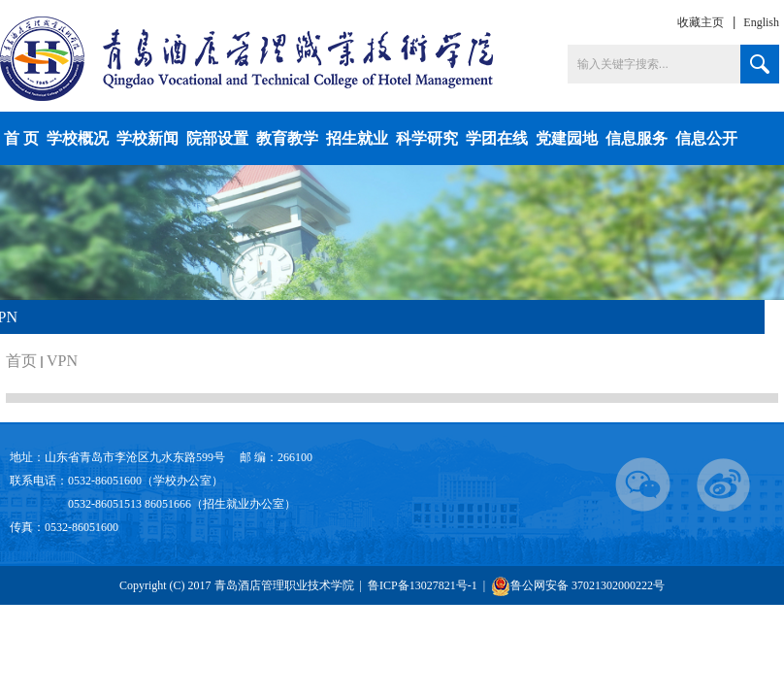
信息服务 (637, 138)
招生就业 (357, 138)
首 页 (21, 138)
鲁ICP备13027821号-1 (424, 585)
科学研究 (427, 138)
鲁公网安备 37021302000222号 (578, 586)
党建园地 (567, 138)
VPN (62, 361)
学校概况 (78, 138)
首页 (21, 361)
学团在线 (497, 138)
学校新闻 (147, 138)
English (761, 22)
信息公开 (706, 138)
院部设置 (217, 138)
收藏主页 (701, 22)
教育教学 (287, 138)
